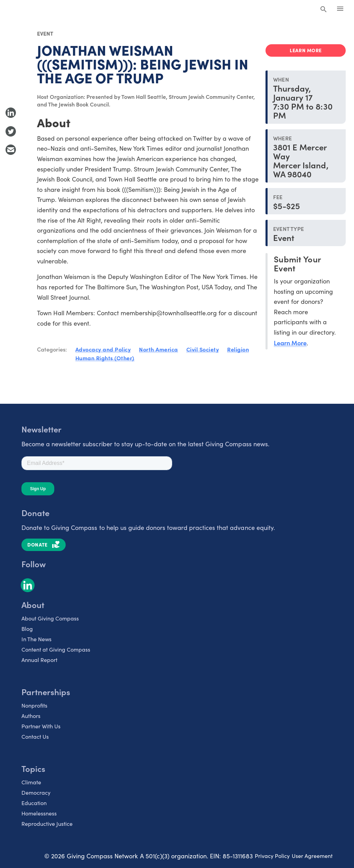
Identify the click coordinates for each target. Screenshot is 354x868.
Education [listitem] (34, 803)
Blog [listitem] (27, 629)
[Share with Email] (11, 150)
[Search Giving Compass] (324, 10)
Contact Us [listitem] (35, 736)
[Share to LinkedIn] (11, 113)
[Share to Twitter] (11, 131)
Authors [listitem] (31, 716)
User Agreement (312, 856)
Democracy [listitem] (36, 792)
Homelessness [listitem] (39, 813)
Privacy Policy (272, 856)
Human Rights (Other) (105, 358)
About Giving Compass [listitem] (50, 618)
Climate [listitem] (31, 782)
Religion (238, 349)
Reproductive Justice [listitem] (47, 824)
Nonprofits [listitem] (34, 705)
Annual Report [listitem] (39, 660)
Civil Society (203, 349)
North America (159, 349)
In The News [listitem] (36, 639)
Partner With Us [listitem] (41, 726)
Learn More (290, 343)
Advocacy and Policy (103, 349)
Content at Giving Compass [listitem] (56, 649)
